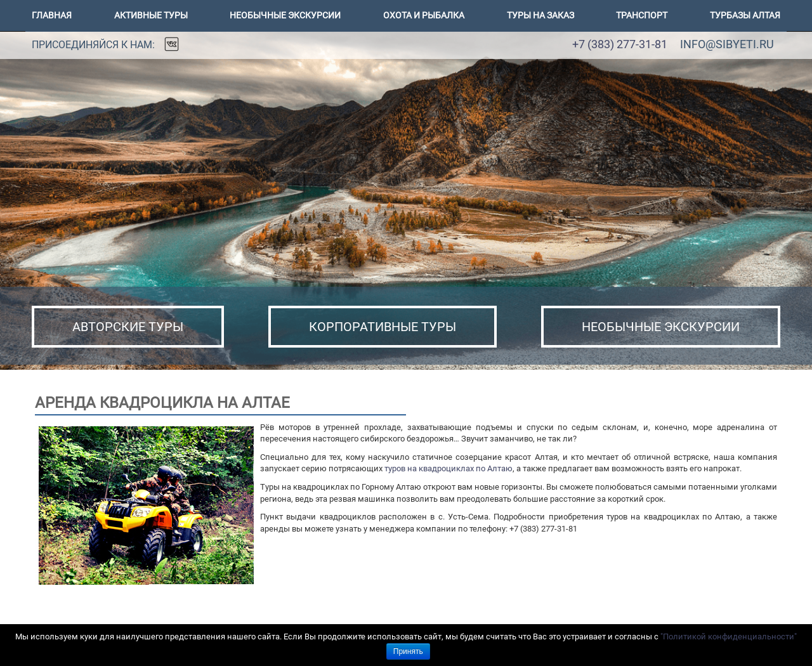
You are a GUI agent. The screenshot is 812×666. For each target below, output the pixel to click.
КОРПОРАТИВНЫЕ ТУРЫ (383, 327)
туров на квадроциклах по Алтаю (449, 468)
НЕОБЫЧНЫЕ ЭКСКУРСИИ (661, 327)
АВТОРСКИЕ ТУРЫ (128, 327)
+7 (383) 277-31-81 (620, 44)
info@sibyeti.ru (727, 44)
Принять (408, 651)
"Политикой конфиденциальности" (729, 637)
